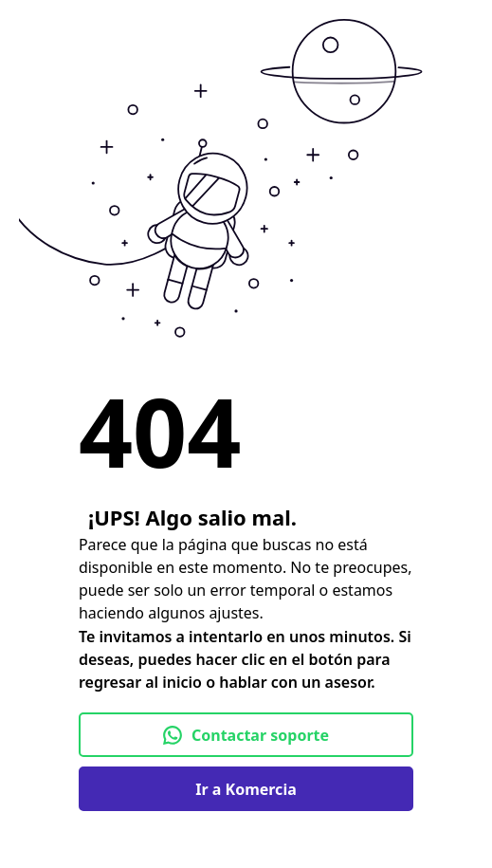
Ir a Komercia (246, 789)
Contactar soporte (246, 735)
